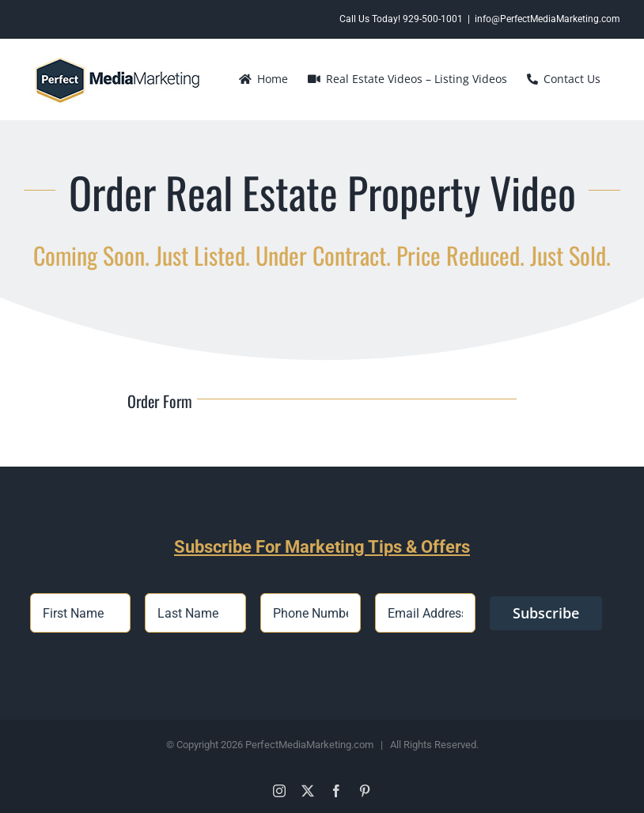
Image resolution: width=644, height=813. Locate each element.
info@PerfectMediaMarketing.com (547, 19)
